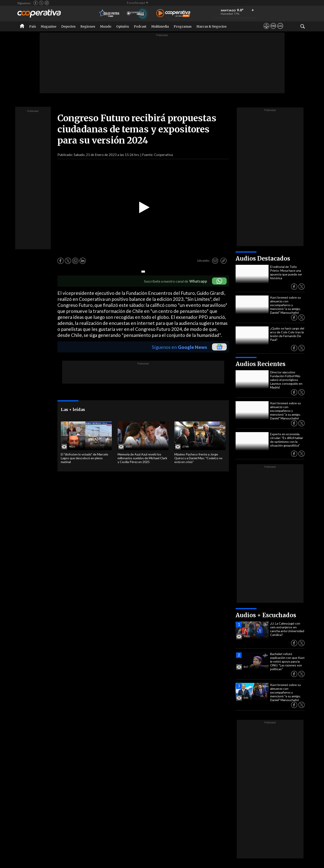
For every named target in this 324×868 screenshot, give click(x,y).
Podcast (140, 26)
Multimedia (160, 26)
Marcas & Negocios (211, 26)
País (33, 26)
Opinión (123, 26)
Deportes (68, 26)
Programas (183, 26)
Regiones (88, 26)
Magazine (49, 26)
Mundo (106, 26)
